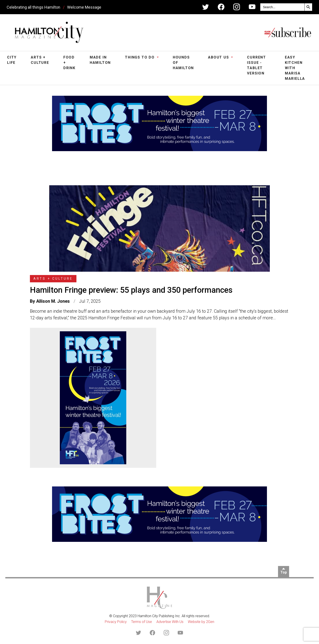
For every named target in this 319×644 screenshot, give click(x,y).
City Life (12, 60)
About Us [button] (219, 57)
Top (284, 572)
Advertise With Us (170, 622)
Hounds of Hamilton (183, 63)
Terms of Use (142, 622)
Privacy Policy (116, 622)
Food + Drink (69, 63)
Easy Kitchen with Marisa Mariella (295, 68)
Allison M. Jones (53, 301)
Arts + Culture (40, 60)
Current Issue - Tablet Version (257, 65)
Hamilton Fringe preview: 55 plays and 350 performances (131, 290)
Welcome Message (84, 7)
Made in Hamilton (100, 60)
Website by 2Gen (201, 622)
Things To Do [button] (140, 57)
